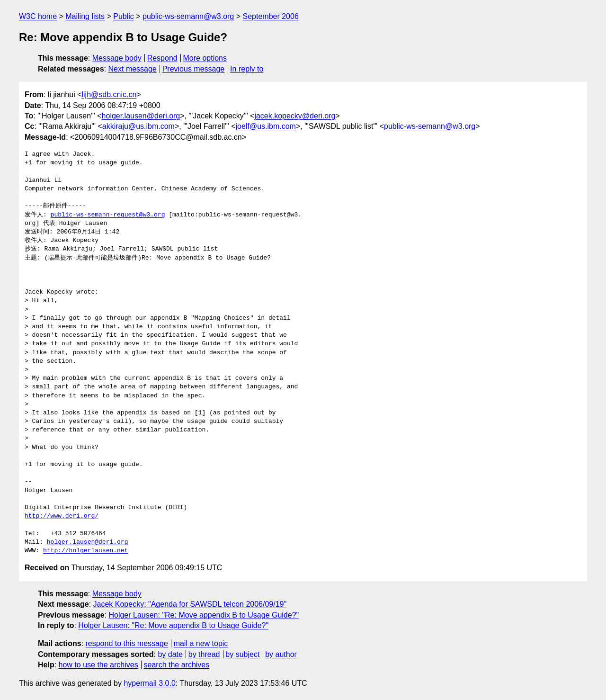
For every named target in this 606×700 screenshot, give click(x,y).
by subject (242, 654)
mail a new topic (201, 643)
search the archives (177, 665)
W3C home (38, 16)
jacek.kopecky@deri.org (295, 116)
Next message (133, 69)
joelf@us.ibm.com (266, 126)
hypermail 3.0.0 (149, 683)
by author (281, 654)
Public (124, 16)
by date (170, 654)
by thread (204, 654)
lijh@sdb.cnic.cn (109, 94)
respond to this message (126, 643)
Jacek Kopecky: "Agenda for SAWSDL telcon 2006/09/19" (190, 604)
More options (205, 58)
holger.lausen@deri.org (141, 116)
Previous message (194, 69)
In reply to (247, 69)
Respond (162, 58)
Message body (117, 58)
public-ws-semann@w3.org (188, 16)
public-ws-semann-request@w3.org (108, 215)
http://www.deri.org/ (62, 516)
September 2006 (271, 16)
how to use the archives (98, 665)
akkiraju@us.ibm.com (138, 126)
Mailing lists (85, 16)
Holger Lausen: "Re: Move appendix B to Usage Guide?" (204, 615)
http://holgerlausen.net (85, 551)
